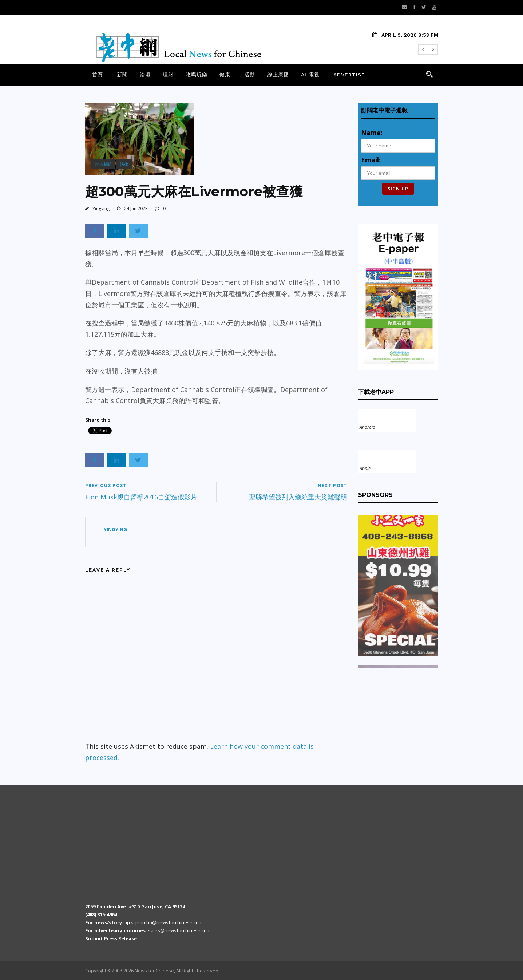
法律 (124, 164)
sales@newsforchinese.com (179, 930)
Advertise (349, 75)
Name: (372, 133)
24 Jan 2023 (136, 208)
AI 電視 (310, 75)
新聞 (122, 75)
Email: (371, 160)
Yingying (101, 208)
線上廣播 (278, 75)
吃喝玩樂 (197, 75)
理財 (168, 75)
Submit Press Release (111, 938)
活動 (250, 75)
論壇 (145, 75)
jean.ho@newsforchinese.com (169, 922)
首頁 (98, 75)
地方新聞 (103, 164)
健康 (225, 75)
